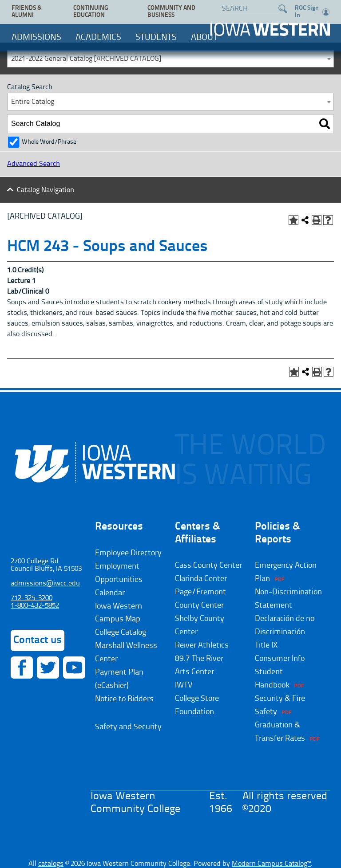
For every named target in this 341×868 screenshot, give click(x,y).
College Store (197, 699)
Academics (98, 38)
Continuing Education (91, 12)
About (204, 38)
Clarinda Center (201, 579)
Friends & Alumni (27, 12)
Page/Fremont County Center (200, 599)
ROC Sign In (312, 12)
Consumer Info (280, 659)
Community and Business (171, 12)
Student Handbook (272, 679)
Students (156, 38)
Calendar (110, 593)
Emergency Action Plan (286, 572)
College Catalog (121, 632)
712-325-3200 (32, 598)
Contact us (38, 640)
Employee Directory (128, 553)
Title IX (266, 645)
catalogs (51, 864)
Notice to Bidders (124, 699)
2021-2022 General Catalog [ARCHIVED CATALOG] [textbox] (86, 59)
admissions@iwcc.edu (45, 584)
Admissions (36, 38)
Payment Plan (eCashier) (119, 679)
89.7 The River (199, 659)
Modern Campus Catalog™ (271, 864)
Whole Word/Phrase (49, 142)
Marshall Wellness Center (126, 652)
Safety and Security (128, 727)
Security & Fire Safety (280, 705)
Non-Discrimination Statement (288, 599)
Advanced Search (34, 164)
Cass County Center (208, 566)
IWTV (184, 685)
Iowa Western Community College (270, 29)
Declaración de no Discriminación (285, 625)
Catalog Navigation (46, 190)
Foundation (194, 712)
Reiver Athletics (202, 645)
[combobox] (170, 59)
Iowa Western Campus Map (119, 613)
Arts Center (194, 672)
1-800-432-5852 (35, 606)
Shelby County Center (200, 625)
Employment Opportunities (119, 573)
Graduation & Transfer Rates (280, 732)
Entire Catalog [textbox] (33, 102)
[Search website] (250, 9)
